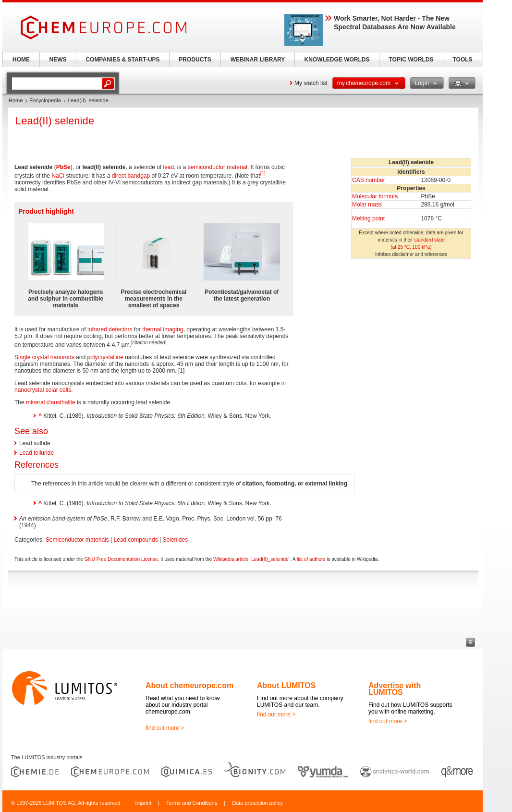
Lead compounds (136, 540)
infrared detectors (110, 329)
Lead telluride (37, 453)
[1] (263, 174)
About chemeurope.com (189, 685)
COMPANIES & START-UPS (122, 60)
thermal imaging (163, 329)
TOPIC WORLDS (411, 60)
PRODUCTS (195, 60)
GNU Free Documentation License (121, 559)
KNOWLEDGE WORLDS (337, 60)
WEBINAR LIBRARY (258, 60)
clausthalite (61, 402)
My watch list (311, 83)
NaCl (58, 176)
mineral (35, 402)
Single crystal (31, 357)
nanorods (62, 357)
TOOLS (462, 60)
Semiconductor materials (77, 540)
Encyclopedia (45, 100)
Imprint (143, 803)
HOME (21, 60)
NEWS (58, 60)
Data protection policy (257, 803)
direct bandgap (131, 176)
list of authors (311, 559)
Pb (60, 167)
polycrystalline (105, 357)
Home (16, 100)
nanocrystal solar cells (43, 390)
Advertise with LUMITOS (395, 689)
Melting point (368, 218)
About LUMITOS (286, 685)
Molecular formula (375, 196)
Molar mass (367, 205)
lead (169, 167)
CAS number (369, 180)
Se (67, 167)
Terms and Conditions (192, 803)
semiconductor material (218, 167)
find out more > (165, 728)
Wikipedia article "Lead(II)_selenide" (252, 559)
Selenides (175, 540)
